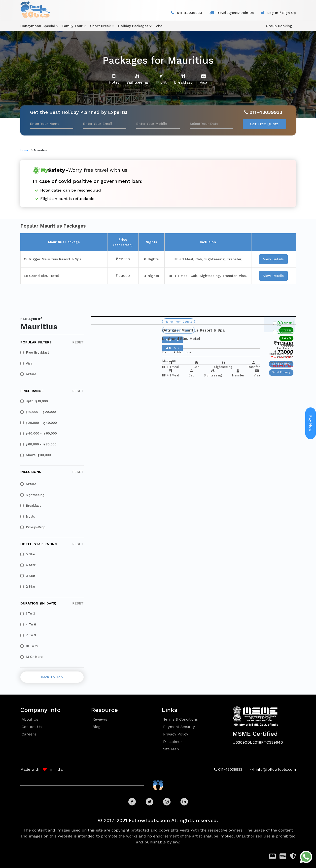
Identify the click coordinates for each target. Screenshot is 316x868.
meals (28, 517)
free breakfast (35, 352)
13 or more (32, 657)
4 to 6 (28, 624)
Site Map (171, 749)
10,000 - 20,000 (38, 412)
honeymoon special (38, 26)
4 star (28, 565)
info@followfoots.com (275, 769)
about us (30, 719)
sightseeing (33, 495)
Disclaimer (173, 742)
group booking (279, 26)
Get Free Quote (264, 124)
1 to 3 (28, 614)
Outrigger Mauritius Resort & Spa (53, 259)
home (25, 150)
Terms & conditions (180, 719)
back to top (52, 677)
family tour (72, 26)
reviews (100, 719)
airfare (28, 374)
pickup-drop (33, 527)
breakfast (31, 506)
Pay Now (311, 423)
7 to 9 (28, 635)
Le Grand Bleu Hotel (41, 276)
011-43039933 (190, 13)
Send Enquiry (281, 372)
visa (159, 26)
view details (273, 259)
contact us (32, 727)
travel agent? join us (235, 13)
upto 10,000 (34, 401)
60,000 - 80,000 (39, 445)
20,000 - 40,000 (39, 423)
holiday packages (133, 26)
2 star (28, 586)
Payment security (179, 727)
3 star (28, 576)
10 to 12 (29, 646)
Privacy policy (176, 734)
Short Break (100, 26)
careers (29, 734)
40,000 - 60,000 (39, 434)
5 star (28, 554)
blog (96, 727)
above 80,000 (36, 455)
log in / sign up (282, 13)
